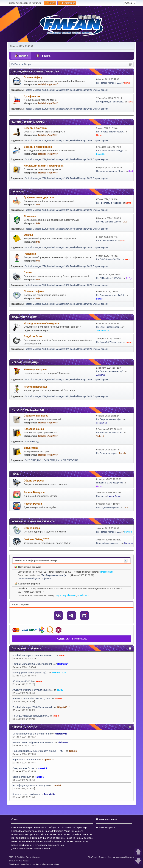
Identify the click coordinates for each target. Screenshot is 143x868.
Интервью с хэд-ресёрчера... (110, 483)
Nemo (62, 655)
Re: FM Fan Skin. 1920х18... (109, 278)
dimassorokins (106, 572)
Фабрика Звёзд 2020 (36, 539)
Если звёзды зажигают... (109, 543)
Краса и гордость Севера (26, 794)
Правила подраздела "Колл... (111, 171)
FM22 (40, 460)
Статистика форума (28, 567)
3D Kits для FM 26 (22, 681)
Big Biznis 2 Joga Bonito (25, 760)
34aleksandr (83, 595)
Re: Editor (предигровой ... (109, 327)
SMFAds (12, 861)
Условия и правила (116, 857)
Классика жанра (34, 429)
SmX (131, 171)
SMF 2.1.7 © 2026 (17, 857)
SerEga (129, 278)
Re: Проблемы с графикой (109, 203)
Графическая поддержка (39, 197)
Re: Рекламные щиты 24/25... (111, 295)
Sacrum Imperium (22, 777)
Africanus (63, 742)
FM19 (59, 460)
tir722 (60, 690)
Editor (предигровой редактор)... (30, 673)
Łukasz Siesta (114, 496)
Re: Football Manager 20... (109, 83)
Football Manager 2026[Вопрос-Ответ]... (34, 655)
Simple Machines (33, 857)
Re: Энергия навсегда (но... (110, 419)
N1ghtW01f (63, 707)
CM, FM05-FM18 (71, 460)
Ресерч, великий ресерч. (108, 508)
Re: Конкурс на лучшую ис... (110, 433)
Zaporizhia (50, 794)
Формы (28, 235)
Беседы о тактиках (35, 128)
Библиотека (31, 448)
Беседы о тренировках (38, 147)
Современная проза (36, 416)
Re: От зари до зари (106, 453)
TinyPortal (93, 857)
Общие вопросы (34, 481)
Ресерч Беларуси (34, 492)
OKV (38, 205)
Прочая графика (34, 291)
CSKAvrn (128, 532)
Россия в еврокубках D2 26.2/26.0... (32, 699)
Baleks (99, 299)
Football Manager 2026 (35, 90)
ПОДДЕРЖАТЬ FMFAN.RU (71, 639)
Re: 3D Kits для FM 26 (107, 241)
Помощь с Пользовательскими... (31, 716)
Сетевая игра (32, 528)
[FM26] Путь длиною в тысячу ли (30, 786)
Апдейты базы (33, 336)
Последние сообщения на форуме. (35, 579)
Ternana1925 (59, 673)
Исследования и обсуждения (42, 323)
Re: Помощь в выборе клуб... (110, 371)
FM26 (27, 460)
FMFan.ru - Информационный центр (36, 560)
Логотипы (30, 216)
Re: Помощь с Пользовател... (111, 132)
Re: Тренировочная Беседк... (110, 151)
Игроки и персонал (35, 387)
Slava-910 (72, 595)
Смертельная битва (23, 768)
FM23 (34, 460)
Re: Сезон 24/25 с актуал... (109, 342)
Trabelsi (73, 751)
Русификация (32, 96)
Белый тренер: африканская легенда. (33, 742)
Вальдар (129, 543)
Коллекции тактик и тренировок (44, 166)
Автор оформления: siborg (48, 864)
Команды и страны (36, 369)
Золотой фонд (31, 442)
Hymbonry (61, 595)
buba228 (100, 154)
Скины (28, 273)
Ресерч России (33, 504)
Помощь (102, 857)
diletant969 (61, 734)
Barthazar (62, 664)
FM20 (53, 460)
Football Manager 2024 (58, 90)
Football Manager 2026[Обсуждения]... (33, 664)
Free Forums (24, 861)
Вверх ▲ (130, 857)
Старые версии (100, 90)
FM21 (46, 460)
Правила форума (106, 827)
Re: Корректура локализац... (110, 102)
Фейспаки (30, 254)
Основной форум (34, 77)
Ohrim (99, 486)
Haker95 (42, 768)
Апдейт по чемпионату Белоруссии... (33, 690)
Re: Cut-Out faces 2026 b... (109, 259)
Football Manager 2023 (81, 90)
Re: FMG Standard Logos (108, 222)
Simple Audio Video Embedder (22, 864)
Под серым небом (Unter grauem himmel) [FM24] (39, 751)
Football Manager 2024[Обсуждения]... (33, 707)
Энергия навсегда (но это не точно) (32, 734)
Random (100, 496)
